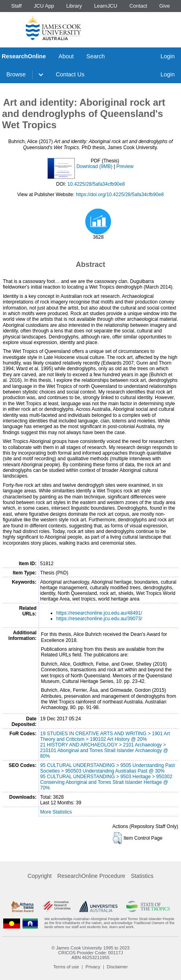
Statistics (142, 876)
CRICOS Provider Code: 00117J (90, 953)
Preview (125, 166)
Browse (16, 74)
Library (74, 6)
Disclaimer (117, 967)
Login (168, 56)
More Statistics (56, 812)
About (66, 56)
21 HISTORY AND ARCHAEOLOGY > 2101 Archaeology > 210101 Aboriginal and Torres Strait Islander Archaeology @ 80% (104, 750)
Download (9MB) (94, 166)
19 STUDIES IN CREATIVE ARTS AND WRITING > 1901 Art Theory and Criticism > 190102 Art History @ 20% (105, 736)
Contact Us (70, 74)
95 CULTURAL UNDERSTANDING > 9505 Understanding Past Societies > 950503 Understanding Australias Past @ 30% (108, 768)
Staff (16, 6)
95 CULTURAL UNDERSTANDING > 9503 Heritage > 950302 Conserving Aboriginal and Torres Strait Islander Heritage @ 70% (106, 782)
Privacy (93, 967)
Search (96, 56)
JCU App (44, 6)
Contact (138, 6)
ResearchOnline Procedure (92, 876)
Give (165, 6)
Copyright (40, 876)
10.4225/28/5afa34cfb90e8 (96, 184)
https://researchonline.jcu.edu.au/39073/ (99, 619)
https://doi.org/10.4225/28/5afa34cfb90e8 (120, 195)
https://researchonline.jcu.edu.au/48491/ (99, 613)
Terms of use (66, 967)
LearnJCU (106, 6)
